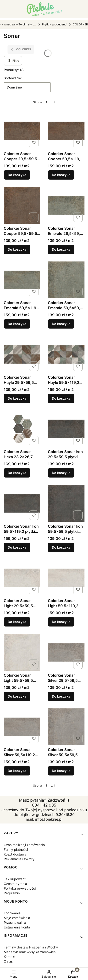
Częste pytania (15, 884)
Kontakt (10, 957)
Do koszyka (17, 175)
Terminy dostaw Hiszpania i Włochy (31, 947)
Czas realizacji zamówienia (24, 845)
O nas (8, 961)
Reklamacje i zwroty (19, 859)
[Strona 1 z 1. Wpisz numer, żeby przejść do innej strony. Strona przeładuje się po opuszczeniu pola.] (46, 102)
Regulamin (12, 893)
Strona (37, 102)
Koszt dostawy (15, 854)
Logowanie (12, 913)
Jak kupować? (15, 879)
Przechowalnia (15, 922)
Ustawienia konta (17, 927)
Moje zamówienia (17, 918)
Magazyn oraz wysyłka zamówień (30, 952)
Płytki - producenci (55, 24)
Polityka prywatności (20, 888)
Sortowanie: (13, 78)
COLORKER (80, 24)
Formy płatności (16, 849)
